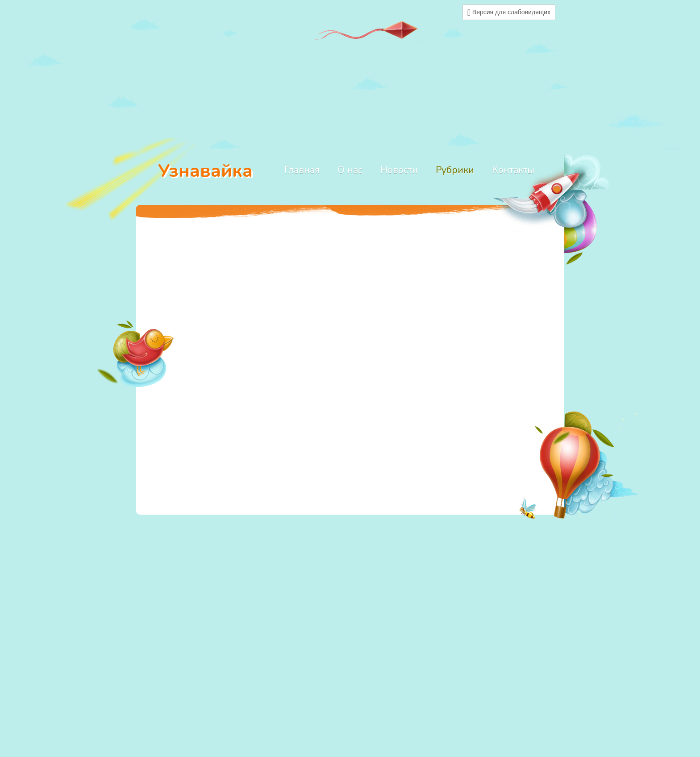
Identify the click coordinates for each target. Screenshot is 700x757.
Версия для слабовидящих (509, 12)
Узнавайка (205, 171)
